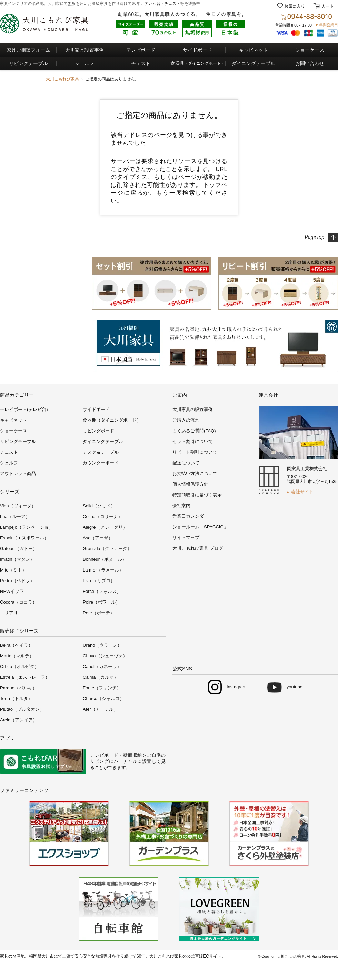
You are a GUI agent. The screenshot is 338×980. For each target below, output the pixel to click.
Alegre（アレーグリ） (105, 527)
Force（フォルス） (102, 591)
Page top (314, 237)
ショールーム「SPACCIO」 (200, 527)
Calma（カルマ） (101, 677)
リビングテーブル (28, 63)
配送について (186, 463)
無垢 (72, 3)
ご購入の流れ (186, 420)
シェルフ (84, 63)
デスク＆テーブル (101, 452)
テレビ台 (152, 3)
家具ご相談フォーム (28, 50)
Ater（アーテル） (100, 709)
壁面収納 (133, 755)
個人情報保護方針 (190, 484)
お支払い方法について (195, 473)
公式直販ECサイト (204, 956)
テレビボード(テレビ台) (24, 409)
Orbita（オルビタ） (19, 666)
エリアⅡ (9, 613)
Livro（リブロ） (99, 581)
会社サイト (302, 492)
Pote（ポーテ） (99, 613)
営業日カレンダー (190, 516)
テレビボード (141, 50)
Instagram (237, 687)
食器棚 (198, 63)
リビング (100, 761)
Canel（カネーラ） (102, 666)
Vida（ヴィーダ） (18, 506)
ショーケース (310, 50)
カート (327, 6)
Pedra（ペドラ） (17, 581)
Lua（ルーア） (15, 517)
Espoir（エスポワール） (24, 538)
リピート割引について (195, 452)
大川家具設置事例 (84, 50)
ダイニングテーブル (254, 63)
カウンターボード (101, 463)
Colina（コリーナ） (103, 517)
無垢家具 (103, 956)
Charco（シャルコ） (103, 699)
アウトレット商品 (18, 473)
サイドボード (197, 50)
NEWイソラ (12, 591)
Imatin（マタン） (17, 559)
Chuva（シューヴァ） (105, 656)
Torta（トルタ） (16, 699)
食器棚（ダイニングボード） (112, 420)
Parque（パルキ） (18, 688)
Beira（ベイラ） (16, 645)
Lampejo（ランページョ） (27, 527)
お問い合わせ (310, 63)
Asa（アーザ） (98, 538)
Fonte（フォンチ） (102, 688)
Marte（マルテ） (17, 656)
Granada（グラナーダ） (107, 549)
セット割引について (193, 441)
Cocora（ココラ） (18, 602)
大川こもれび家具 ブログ (198, 548)
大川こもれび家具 (62, 79)
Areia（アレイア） (19, 720)
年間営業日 (329, 25)
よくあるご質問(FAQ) (194, 431)
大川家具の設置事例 (193, 409)
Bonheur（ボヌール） (105, 559)
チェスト (172, 3)
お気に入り (295, 6)
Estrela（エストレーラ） (25, 677)
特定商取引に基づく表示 (197, 495)
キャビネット (254, 50)
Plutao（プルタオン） (22, 709)
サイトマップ (186, 538)
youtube (295, 687)
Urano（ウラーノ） (102, 645)
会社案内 (181, 506)
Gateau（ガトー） (19, 549)
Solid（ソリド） (99, 506)
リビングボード (98, 431)
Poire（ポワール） (101, 602)
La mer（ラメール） (103, 570)
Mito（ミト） (13, 570)
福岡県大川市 (41, 956)
